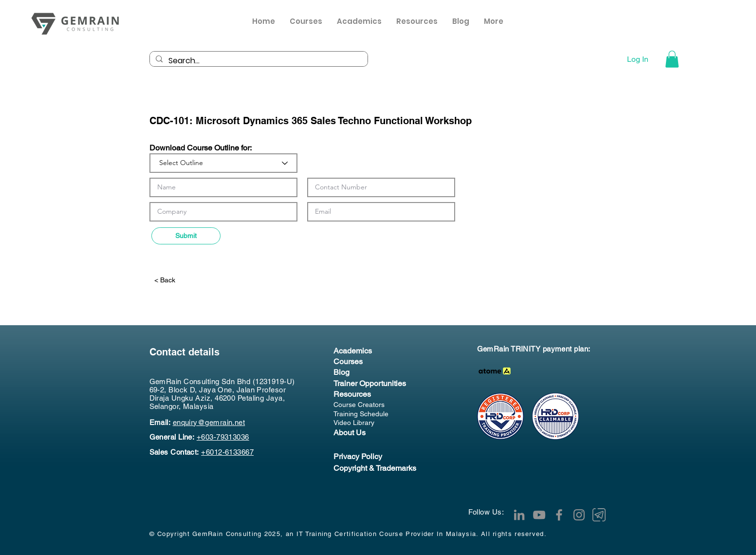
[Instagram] (579, 515)
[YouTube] (539, 515)
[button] (417, 24)
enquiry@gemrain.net (209, 422)
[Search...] (258, 61)
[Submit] (186, 236)
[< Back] (185, 280)
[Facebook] (559, 515)
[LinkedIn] (519, 515)
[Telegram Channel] (599, 515)
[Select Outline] (223, 163)
